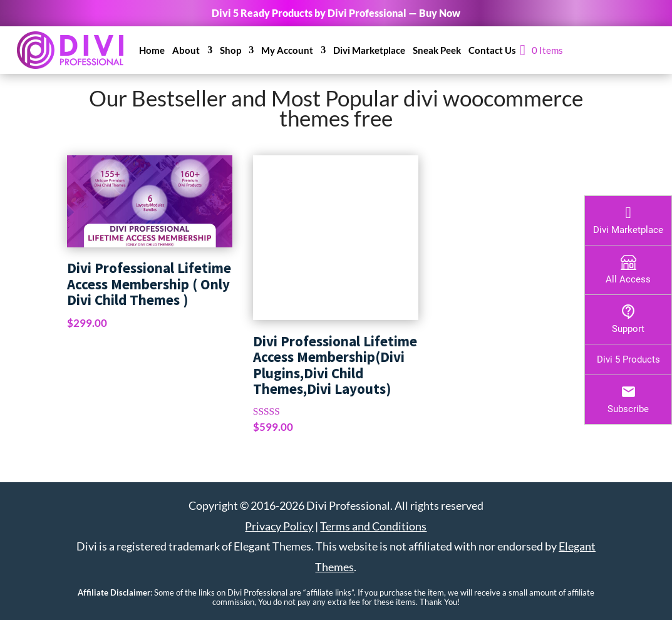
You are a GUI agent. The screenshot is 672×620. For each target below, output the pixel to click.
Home (152, 50)
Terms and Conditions (373, 526)
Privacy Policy (279, 526)
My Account (287, 50)
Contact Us (492, 50)
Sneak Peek (437, 50)
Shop (230, 50)
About (186, 50)
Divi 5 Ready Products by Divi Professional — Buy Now (336, 13)
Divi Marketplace (369, 50)
